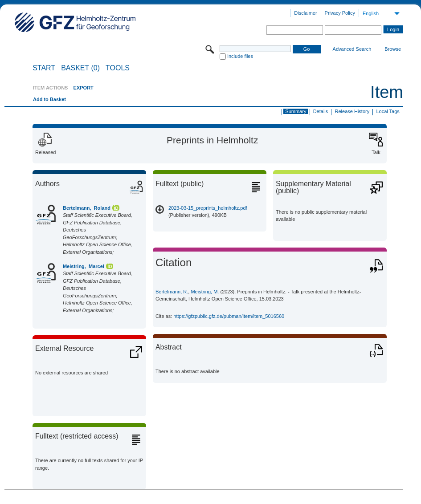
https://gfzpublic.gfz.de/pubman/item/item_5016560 (229, 316)
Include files (240, 56)
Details (321, 111)
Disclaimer (305, 13)
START (44, 68)
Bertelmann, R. (172, 292)
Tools (118, 68)
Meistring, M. (205, 292)
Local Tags (388, 111)
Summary (296, 111)
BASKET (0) (80, 68)
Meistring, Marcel (84, 266)
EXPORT (84, 88)
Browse (393, 49)
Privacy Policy (340, 13)
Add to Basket (49, 99)
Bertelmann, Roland (87, 208)
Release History (352, 111)
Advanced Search (352, 49)
